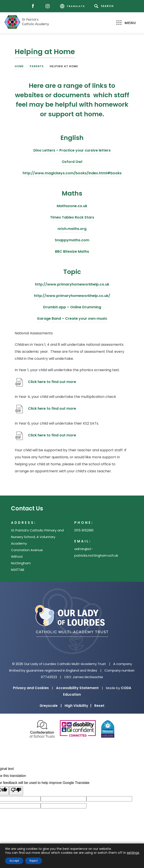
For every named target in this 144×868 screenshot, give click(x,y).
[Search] (105, 6)
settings (133, 853)
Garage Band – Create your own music (72, 319)
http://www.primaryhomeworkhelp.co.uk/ (72, 296)
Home (19, 66)
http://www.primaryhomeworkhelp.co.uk (72, 285)
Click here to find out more (52, 384)
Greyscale (51, 706)
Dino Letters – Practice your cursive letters (72, 151)
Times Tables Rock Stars (72, 218)
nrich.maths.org (72, 229)
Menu (126, 23)
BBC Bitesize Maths (72, 252)
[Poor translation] (16, 791)
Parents (37, 66)
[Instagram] (49, 6)
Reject (34, 861)
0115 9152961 (84, 530)
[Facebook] (34, 6)
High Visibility (78, 706)
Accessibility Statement (77, 688)
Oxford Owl (72, 162)
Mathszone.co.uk (72, 207)
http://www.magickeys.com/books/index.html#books (72, 174)
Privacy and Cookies (31, 688)
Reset (99, 706)
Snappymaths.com (72, 241)
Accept (14, 861)
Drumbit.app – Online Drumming (72, 308)
